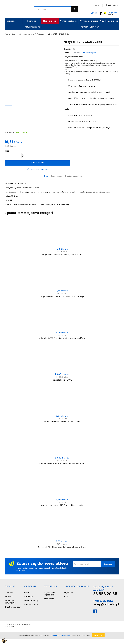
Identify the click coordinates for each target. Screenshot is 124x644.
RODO (67, 596)
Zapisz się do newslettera (42, 563)
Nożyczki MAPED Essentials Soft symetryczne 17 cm (62, 338)
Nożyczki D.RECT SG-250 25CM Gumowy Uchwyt (62, 296)
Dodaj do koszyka (37, 163)
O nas (27, 592)
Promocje (29, 596)
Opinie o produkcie (74, 176)
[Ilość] (13, 156)
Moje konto (49, 599)
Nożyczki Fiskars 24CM (62, 380)
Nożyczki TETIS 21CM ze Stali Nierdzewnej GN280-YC (62, 463)
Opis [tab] (46, 176)
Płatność (9, 596)
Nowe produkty (31, 600)
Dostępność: (10, 132)
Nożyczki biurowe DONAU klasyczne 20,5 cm (62, 255)
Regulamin (69, 592)
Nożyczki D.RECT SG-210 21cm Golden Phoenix (62, 505)
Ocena (67, 53)
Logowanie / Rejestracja (50, 594)
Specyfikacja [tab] (57, 176)
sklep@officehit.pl (106, 604)
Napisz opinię (90, 53)
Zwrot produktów (13, 607)
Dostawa (9, 592)
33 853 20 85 (105, 594)
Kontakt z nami (31, 605)
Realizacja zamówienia (10, 602)
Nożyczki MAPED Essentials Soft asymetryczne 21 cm (62, 547)
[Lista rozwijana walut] (97, 5)
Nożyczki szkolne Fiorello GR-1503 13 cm (62, 422)
